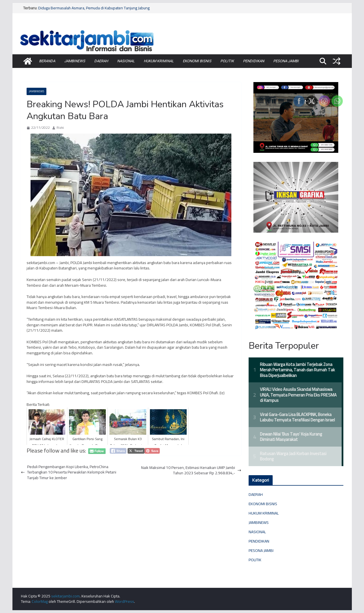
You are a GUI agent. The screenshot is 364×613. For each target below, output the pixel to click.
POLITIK (227, 61)
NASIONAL (126, 61)
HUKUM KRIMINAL (159, 61)
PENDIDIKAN (254, 61)
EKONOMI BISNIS (197, 61)
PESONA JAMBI (286, 61)
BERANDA (47, 61)
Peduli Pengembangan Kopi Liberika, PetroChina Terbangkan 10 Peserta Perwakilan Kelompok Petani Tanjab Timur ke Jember (69, 472)
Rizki (60, 128)
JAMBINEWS (75, 61)
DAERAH (101, 61)
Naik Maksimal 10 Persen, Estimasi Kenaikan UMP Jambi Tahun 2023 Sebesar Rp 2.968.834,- (191, 471)
